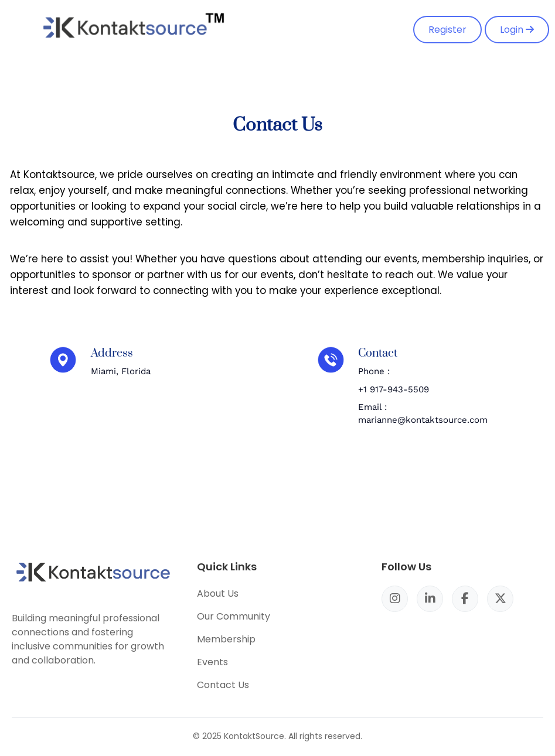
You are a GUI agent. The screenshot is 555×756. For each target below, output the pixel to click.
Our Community (234, 616)
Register (447, 30)
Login (517, 30)
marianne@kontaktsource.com (423, 420)
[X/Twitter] (500, 599)
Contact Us (223, 685)
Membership (226, 639)
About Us (218, 593)
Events (212, 662)
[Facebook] (465, 599)
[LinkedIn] (430, 599)
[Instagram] (395, 599)
